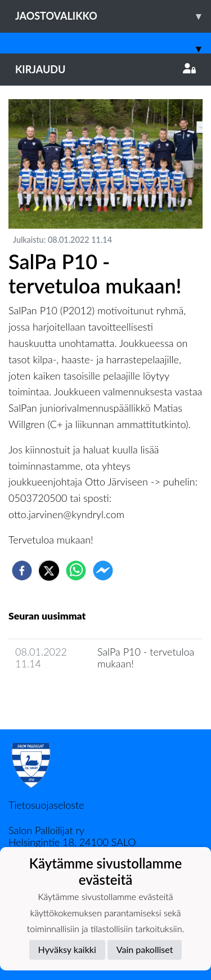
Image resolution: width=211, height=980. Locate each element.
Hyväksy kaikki (67, 949)
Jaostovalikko (113, 16)
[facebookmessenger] (103, 571)
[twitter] (49, 571)
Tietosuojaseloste (46, 805)
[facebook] (22, 571)
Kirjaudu (105, 69)
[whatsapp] (76, 571)
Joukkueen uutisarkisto (66, 696)
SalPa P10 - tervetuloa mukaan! (146, 658)
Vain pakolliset (145, 949)
